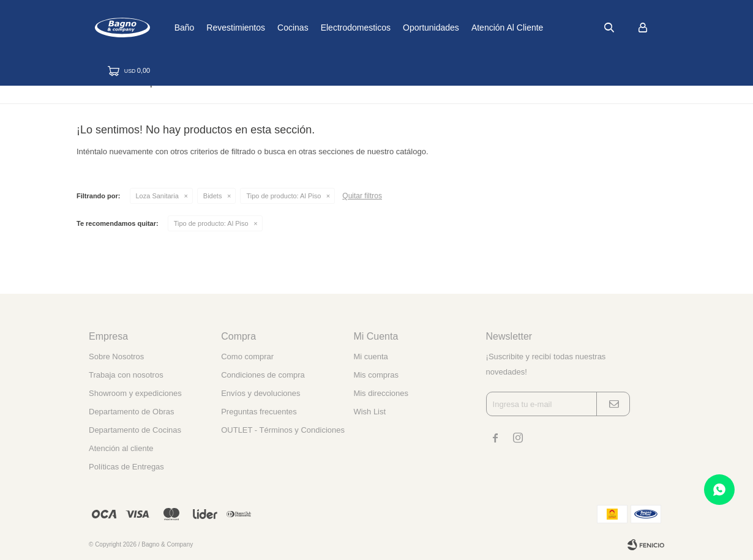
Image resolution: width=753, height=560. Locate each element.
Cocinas (332, 28)
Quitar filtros (362, 196)
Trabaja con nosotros (126, 375)
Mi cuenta (370, 357)
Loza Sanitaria (157, 196)
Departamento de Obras (131, 412)
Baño (223, 28)
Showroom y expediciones (135, 393)
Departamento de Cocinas (135, 430)
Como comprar (247, 357)
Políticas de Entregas (126, 467)
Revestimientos (274, 28)
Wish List (369, 412)
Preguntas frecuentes (259, 412)
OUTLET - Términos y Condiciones (283, 430)
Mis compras (376, 375)
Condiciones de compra (263, 375)
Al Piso (283, 196)
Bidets (213, 196)
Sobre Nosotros (116, 357)
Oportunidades (470, 28)
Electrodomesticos (394, 28)
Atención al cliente (546, 28)
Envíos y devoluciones (260, 393)
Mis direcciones (381, 393)
